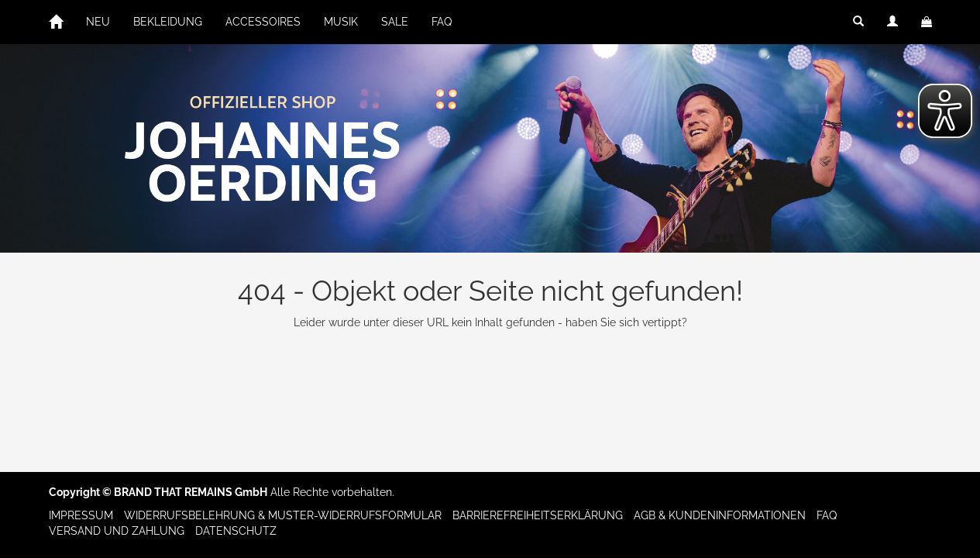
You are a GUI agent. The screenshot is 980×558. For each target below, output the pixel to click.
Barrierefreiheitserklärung (538, 515)
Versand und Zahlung (117, 531)
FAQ (442, 22)
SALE (395, 22)
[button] (858, 22)
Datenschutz (236, 531)
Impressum (81, 515)
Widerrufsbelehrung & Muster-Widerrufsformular (283, 515)
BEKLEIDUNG (168, 22)
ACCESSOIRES (263, 22)
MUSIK (341, 22)
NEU (98, 22)
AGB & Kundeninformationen (720, 515)
